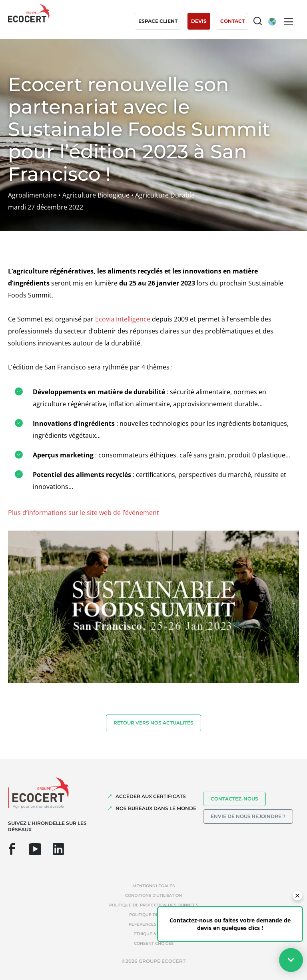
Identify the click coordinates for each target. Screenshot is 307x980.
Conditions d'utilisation (153, 895)
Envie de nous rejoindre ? (248, 816)
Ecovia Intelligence (123, 319)
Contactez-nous (234, 799)
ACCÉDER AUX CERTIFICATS (151, 796)
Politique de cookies (154, 915)
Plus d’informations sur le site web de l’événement (84, 513)
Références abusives (153, 924)
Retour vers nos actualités (153, 723)
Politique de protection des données (154, 905)
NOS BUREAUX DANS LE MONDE (156, 808)
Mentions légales (153, 886)
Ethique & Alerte (153, 934)
